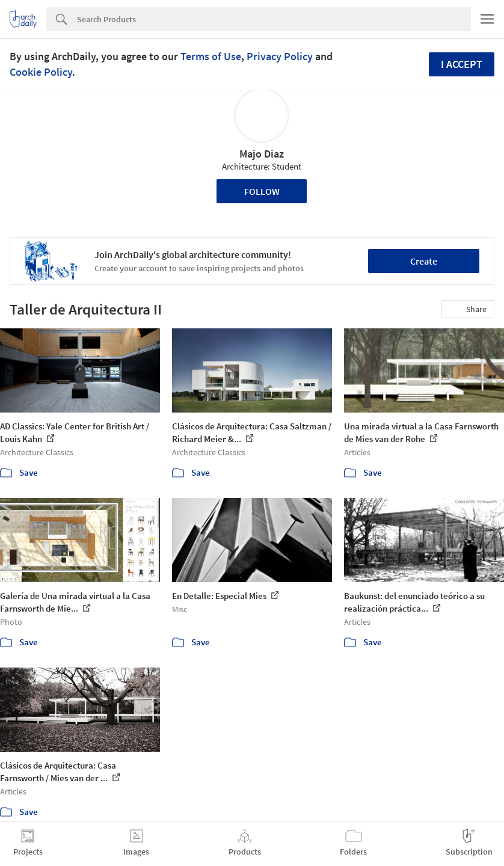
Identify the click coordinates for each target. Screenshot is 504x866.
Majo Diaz (262, 154)
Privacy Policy (280, 56)
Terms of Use (211, 56)
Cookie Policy (41, 72)
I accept (462, 64)
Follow (262, 191)
